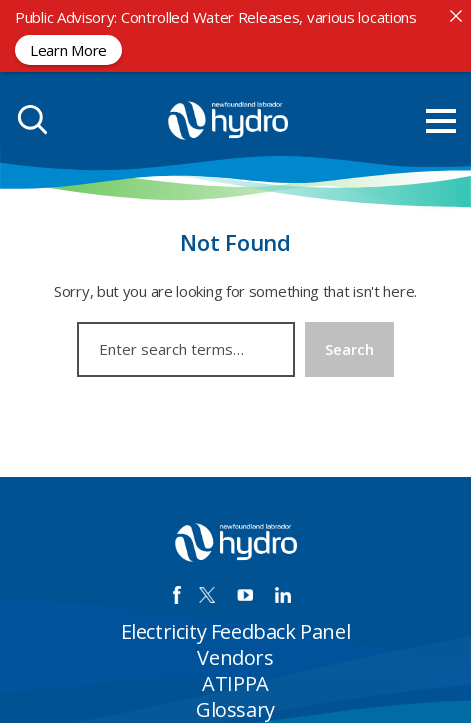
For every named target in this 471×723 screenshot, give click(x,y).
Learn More (68, 49)
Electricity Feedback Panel (236, 631)
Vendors (235, 657)
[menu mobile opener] (441, 121)
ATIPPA (235, 683)
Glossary (235, 709)
